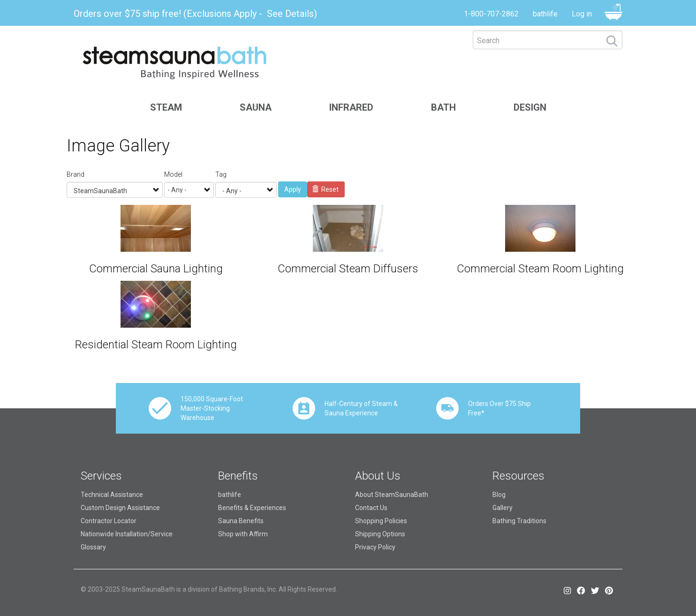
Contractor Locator (109, 521)
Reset (325, 189)
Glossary (93, 547)
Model (173, 174)
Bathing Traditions (519, 521)
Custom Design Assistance (120, 508)
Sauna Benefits (241, 521)
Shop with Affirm (243, 534)
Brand (76, 174)
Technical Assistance (112, 495)
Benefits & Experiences (252, 508)
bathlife (545, 14)
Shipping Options (380, 534)
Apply (293, 189)
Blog (499, 495)
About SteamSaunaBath (392, 495)
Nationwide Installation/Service (127, 534)
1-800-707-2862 (491, 14)
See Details (290, 14)
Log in (582, 14)
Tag (221, 174)
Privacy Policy (375, 547)
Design (530, 107)
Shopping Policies (381, 521)
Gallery (503, 508)
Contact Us (371, 508)
